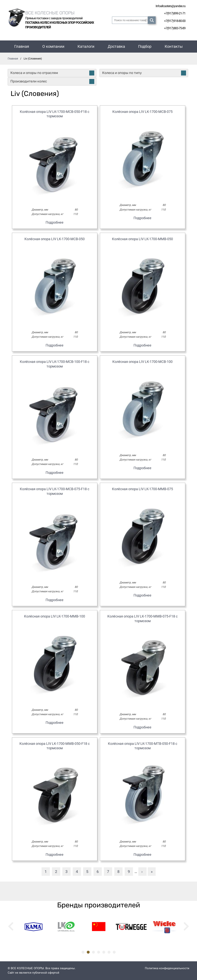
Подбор (145, 46)
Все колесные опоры (50, 13)
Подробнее (55, 222)
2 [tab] (88, 952)
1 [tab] (83, 952)
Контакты (174, 46)
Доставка (116, 46)
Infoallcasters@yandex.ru (171, 6)
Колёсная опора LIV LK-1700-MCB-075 (142, 112)
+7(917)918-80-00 (175, 21)
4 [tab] (99, 952)
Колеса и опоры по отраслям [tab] (52, 73)
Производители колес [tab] (52, 81)
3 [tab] (93, 952)
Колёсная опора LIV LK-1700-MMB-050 (142, 239)
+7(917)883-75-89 (175, 28)
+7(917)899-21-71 (175, 13)
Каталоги (86, 46)
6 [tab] (109, 952)
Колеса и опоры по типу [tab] (144, 73)
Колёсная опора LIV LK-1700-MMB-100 (55, 616)
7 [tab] (114, 952)
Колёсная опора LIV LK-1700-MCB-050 (55, 239)
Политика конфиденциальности (167, 968)
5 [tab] (104, 952)
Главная (22, 46)
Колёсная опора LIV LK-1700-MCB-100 (142, 362)
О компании (53, 46)
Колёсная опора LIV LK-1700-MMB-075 (142, 489)
